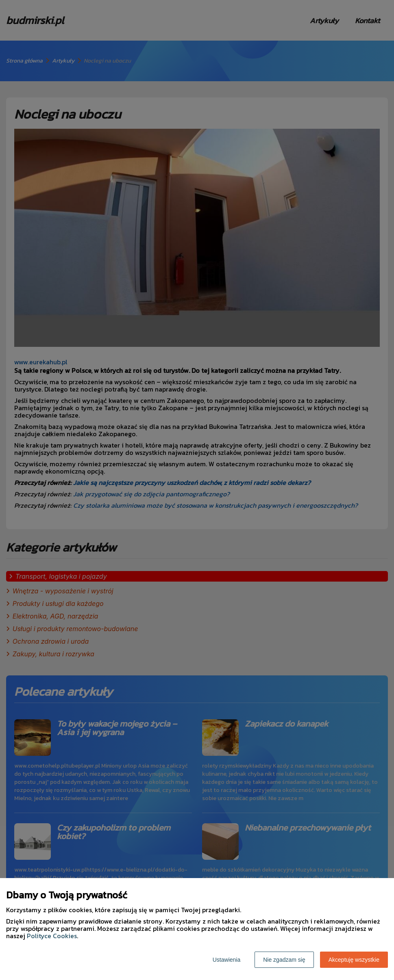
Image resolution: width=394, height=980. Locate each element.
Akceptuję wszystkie (354, 960)
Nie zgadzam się (284, 960)
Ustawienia (226, 960)
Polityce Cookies (52, 936)
